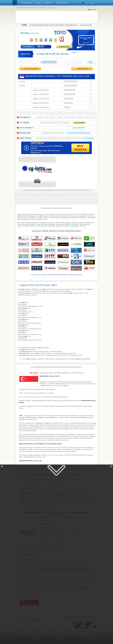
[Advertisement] (56, 17)
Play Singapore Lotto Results (81, 359)
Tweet (74, 52)
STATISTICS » (49, 3)
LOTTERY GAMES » (28, 3)
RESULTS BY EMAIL (62, 3)
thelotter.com (36, 153)
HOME (24, 25)
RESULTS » (39, 3)
